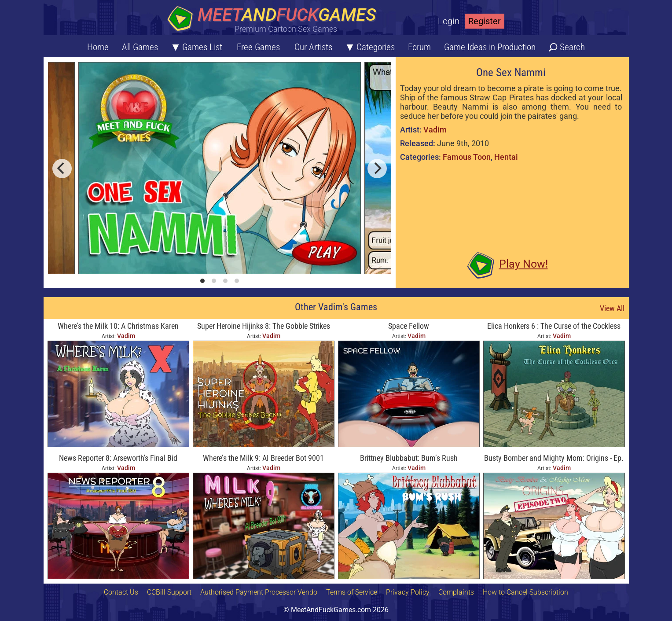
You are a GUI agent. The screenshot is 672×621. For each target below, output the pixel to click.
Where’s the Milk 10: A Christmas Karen (118, 326)
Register (485, 21)
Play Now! (523, 264)
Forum (419, 47)
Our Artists (313, 47)
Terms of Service (352, 592)
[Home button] (275, 20)
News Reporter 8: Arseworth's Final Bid (118, 458)
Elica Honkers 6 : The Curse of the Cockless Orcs (554, 327)
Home (98, 47)
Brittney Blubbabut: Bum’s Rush (409, 458)
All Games (140, 47)
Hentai (506, 157)
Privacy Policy (408, 592)
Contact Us (121, 592)
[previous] (62, 169)
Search (572, 47)
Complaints (456, 592)
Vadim (435, 130)
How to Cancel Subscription (525, 592)
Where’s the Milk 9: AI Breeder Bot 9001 (263, 458)
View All (612, 308)
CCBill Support (169, 592)
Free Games (258, 47)
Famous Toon (467, 157)
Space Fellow (409, 326)
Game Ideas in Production (490, 47)
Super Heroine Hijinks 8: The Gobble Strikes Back (264, 327)
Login (449, 21)
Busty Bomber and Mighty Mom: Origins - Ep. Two (554, 459)
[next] (377, 169)
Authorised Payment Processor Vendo (259, 592)
